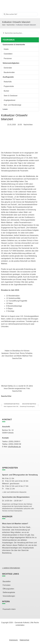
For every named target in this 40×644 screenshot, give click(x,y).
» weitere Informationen (11, 568)
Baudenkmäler (9, 72)
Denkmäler (8, 68)
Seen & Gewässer (11, 96)
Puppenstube (9, 86)
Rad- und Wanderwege (12, 105)
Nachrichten (11, 25)
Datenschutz (24, 640)
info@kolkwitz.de (14, 447)
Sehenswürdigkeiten (11, 63)
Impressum (14, 640)
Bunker (6, 91)
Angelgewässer (10, 100)
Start (4, 25)
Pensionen (8, 58)
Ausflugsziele (8, 77)
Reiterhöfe (8, 82)
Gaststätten (8, 54)
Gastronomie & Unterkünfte (14, 45)
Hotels (6, 49)
